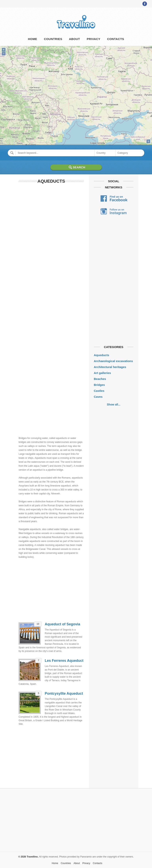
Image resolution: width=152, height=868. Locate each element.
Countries (53, 39)
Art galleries (102, 373)
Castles (99, 391)
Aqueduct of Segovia (62, 624)
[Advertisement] (51, 248)
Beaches (100, 379)
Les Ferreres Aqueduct (64, 661)
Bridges (99, 385)
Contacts (116, 39)
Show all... (114, 404)
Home (33, 39)
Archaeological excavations (113, 361)
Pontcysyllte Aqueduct (64, 693)
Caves (98, 397)
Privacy (94, 39)
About (75, 39)
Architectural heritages (110, 367)
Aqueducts (102, 355)
